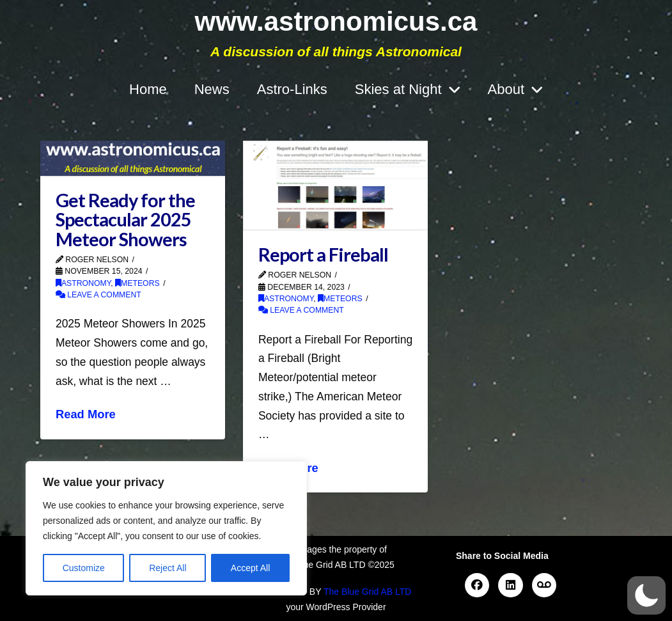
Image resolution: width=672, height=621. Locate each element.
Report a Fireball (323, 255)
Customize (84, 568)
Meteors (137, 283)
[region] (166, 528)
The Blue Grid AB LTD (367, 592)
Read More (86, 414)
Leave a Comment (98, 295)
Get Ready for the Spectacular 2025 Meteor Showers (125, 220)
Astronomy (83, 283)
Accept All (250, 568)
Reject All (168, 568)
